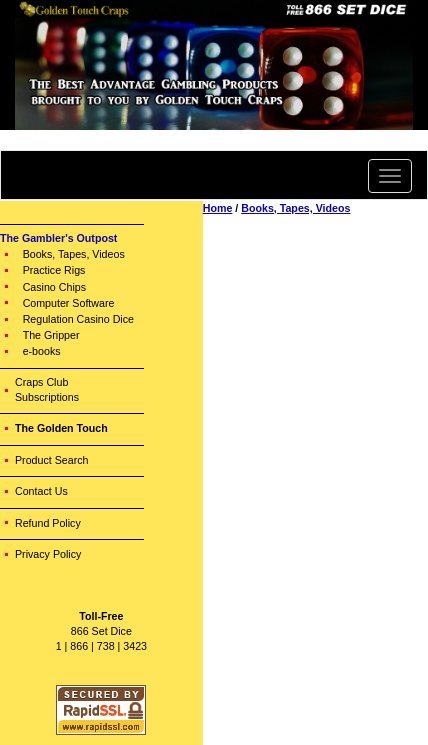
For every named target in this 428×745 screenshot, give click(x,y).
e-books (42, 351)
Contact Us (41, 491)
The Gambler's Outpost (58, 238)
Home (218, 208)
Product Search (51, 460)
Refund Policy (48, 523)
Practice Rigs (54, 270)
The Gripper (51, 335)
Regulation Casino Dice (78, 319)
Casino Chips (54, 287)
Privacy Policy (48, 554)
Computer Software (69, 303)
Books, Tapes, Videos (74, 254)
